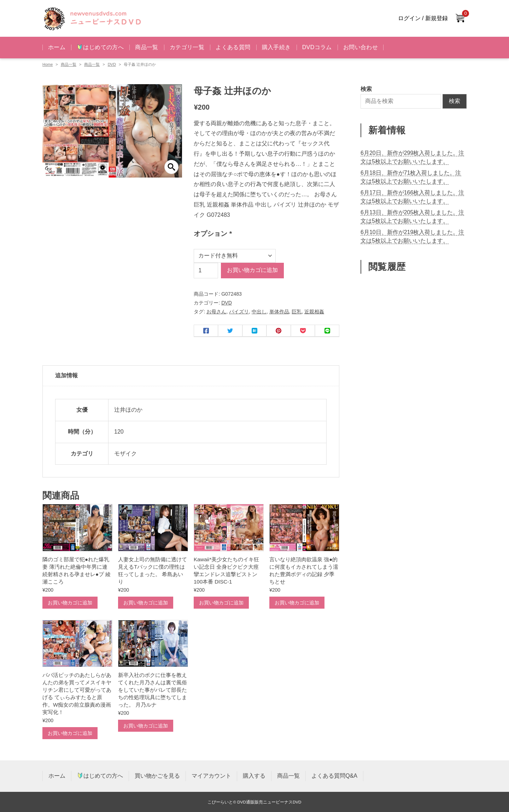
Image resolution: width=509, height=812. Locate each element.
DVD (112, 64)
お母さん (216, 312)
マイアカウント (211, 776)
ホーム (57, 47)
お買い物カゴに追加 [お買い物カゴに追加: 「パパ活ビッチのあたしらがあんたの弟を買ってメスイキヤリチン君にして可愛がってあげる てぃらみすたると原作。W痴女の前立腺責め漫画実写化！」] (70, 733)
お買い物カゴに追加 (252, 270)
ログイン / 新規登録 (423, 18)
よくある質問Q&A (334, 776)
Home (48, 64)
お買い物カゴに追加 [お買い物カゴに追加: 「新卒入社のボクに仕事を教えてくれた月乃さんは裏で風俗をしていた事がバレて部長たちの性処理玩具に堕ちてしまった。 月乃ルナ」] (146, 726)
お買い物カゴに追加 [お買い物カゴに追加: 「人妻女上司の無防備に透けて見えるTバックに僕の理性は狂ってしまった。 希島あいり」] (146, 603)
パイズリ (239, 312)
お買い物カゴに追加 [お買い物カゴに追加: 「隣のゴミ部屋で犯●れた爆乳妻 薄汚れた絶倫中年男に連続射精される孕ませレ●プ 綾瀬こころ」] (70, 603)
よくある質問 (233, 47)
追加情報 (66, 375)
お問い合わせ (361, 47)
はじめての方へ (100, 47)
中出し (259, 312)
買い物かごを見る (157, 776)
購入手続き (276, 47)
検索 (455, 101)
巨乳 (297, 312)
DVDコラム (317, 47)
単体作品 (279, 312)
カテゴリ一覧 (187, 47)
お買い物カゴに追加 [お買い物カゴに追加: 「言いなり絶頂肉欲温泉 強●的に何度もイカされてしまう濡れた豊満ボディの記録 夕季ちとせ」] (297, 603)
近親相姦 (314, 312)
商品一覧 (147, 47)
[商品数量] (206, 271)
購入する (254, 776)
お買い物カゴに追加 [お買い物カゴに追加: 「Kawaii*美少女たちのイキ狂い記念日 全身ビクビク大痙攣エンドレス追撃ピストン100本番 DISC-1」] (221, 603)
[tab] (191, 376)
